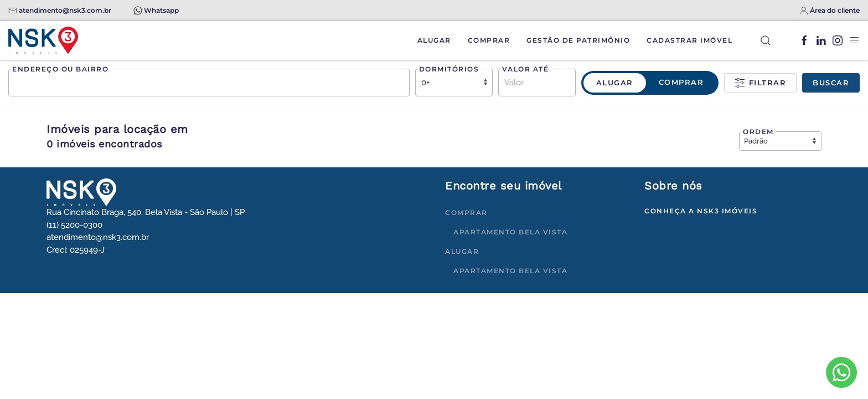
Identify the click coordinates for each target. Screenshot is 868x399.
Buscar (831, 83)
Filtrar (760, 83)
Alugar (434, 40)
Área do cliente (835, 10)
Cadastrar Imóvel (689, 40)
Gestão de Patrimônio (578, 40)
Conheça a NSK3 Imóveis (701, 211)
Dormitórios (449, 69)
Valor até (526, 69)
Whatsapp (161, 10)
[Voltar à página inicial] (43, 40)
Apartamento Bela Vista (510, 232)
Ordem (758, 132)
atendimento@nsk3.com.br (65, 10)
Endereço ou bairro (60, 69)
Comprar (489, 40)
